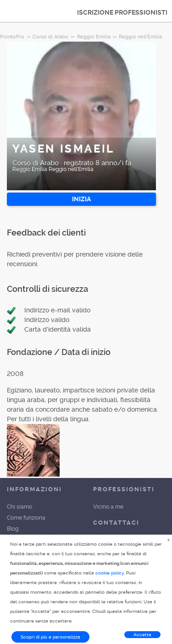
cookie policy (110, 573)
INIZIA (81, 199)
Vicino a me (108, 507)
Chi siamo (19, 507)
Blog (13, 529)
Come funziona (26, 518)
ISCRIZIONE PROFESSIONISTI (122, 12)
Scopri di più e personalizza (50, 637)
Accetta (142, 635)
